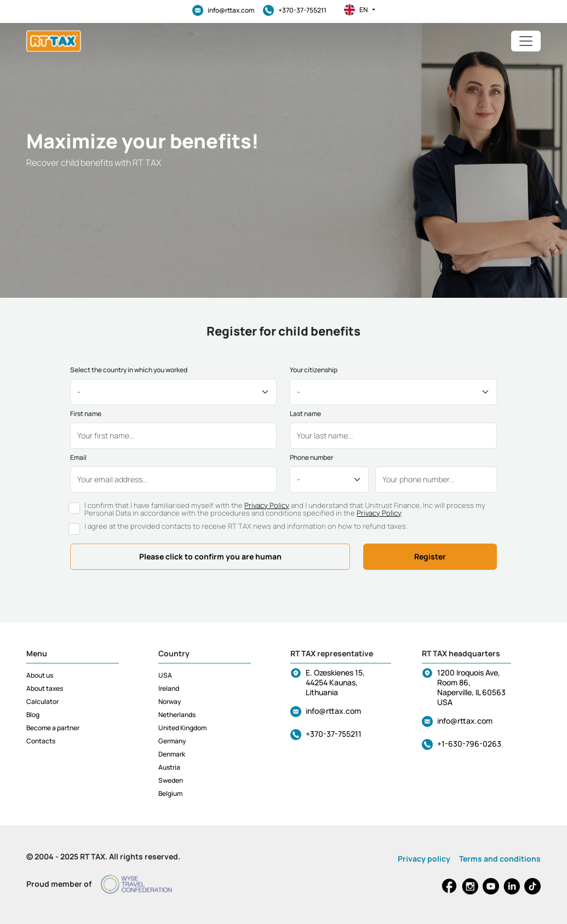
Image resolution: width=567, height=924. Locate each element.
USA (165, 675)
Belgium (170, 793)
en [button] (360, 10)
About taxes (45, 688)
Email (78, 458)
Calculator (42, 701)
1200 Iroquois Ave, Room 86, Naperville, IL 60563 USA (471, 687)
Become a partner (53, 728)
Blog (33, 715)
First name (86, 414)
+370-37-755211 (295, 10)
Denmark (172, 754)
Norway (170, 701)
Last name (305, 414)
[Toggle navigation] (526, 41)
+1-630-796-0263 (469, 744)
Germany (172, 741)
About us (40, 675)
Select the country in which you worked (129, 370)
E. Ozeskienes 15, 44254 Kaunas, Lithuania (335, 682)
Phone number (311, 458)
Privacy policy (424, 859)
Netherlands (177, 715)
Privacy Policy (267, 505)
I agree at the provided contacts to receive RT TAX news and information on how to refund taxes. (246, 526)
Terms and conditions (500, 859)
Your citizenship (314, 370)
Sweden (171, 780)
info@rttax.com (223, 10)
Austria (169, 767)
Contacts (41, 741)
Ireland (169, 688)
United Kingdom (182, 728)
